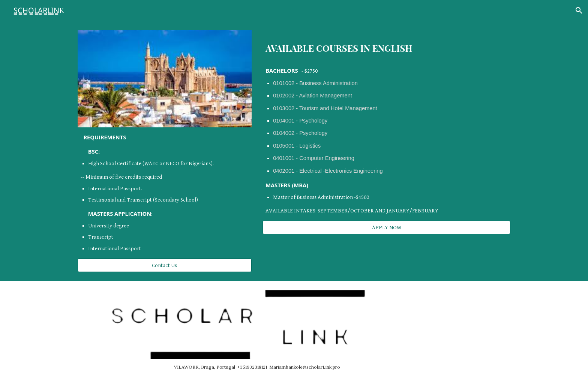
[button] (579, 10)
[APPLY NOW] (386, 227)
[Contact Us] (165, 265)
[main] (165, 193)
